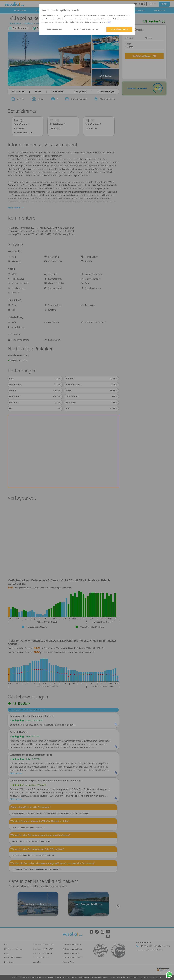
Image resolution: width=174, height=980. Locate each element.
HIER (108, 22)
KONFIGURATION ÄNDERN (86, 29)
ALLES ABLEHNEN (54, 29)
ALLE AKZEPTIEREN (119, 29)
